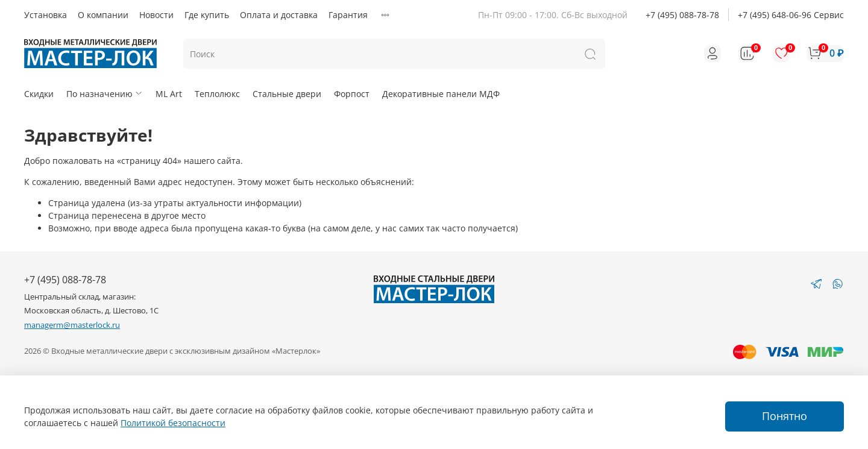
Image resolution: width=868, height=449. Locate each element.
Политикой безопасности (173, 423)
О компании (103, 15)
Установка (46, 15)
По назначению (105, 94)
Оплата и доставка (279, 15)
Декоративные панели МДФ (441, 94)
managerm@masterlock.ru (72, 325)
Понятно (785, 416)
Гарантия (348, 15)
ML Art (169, 94)
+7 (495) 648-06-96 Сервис (791, 15)
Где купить (207, 15)
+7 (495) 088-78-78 (682, 15)
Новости (156, 15)
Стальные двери (287, 94)
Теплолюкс (217, 94)
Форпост (352, 94)
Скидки (39, 94)
